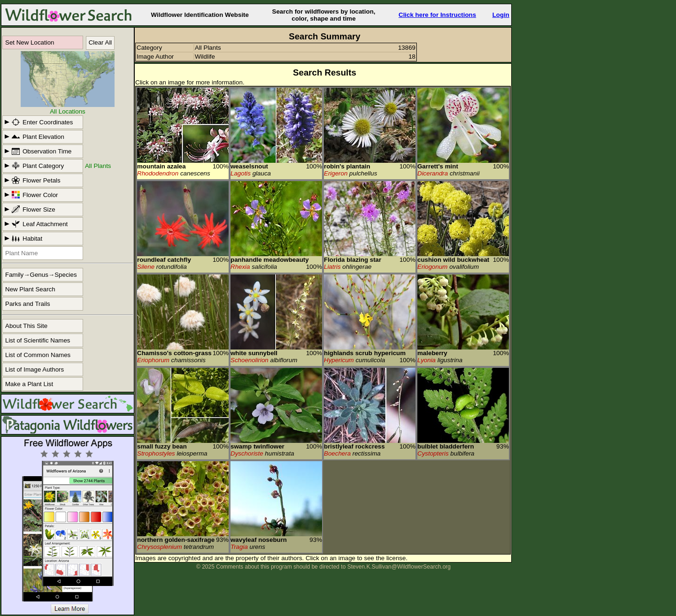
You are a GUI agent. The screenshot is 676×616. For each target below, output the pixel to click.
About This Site (26, 326)
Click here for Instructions (437, 15)
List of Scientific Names (38, 340)
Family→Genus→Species (41, 275)
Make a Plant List (29, 384)
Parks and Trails (28, 304)
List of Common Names (38, 355)
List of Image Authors (35, 369)
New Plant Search (30, 289)
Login (501, 15)
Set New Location (30, 42)
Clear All (100, 42)
